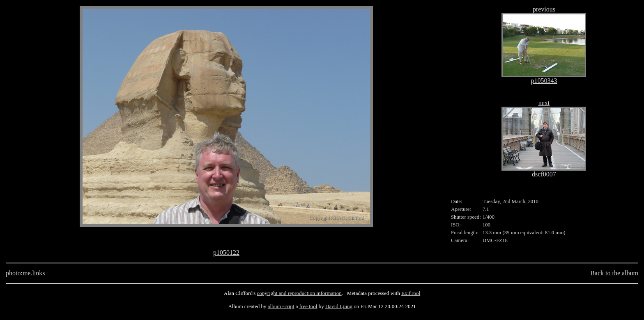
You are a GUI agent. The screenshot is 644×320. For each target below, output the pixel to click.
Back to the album (614, 273)
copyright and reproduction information (299, 293)
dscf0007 (544, 174)
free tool (308, 306)
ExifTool (411, 293)
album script (281, 306)
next (544, 103)
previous (544, 9)
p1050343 (544, 81)
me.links (34, 273)
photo (13, 273)
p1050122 (226, 253)
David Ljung (339, 306)
